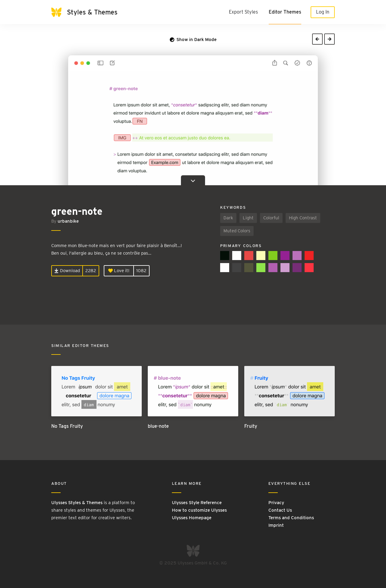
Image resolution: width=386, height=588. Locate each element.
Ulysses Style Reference (197, 503)
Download (67, 271)
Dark (228, 218)
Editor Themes (285, 12)
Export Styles (243, 12)
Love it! (119, 271)
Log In (323, 12)
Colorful (271, 218)
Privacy (276, 503)
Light (248, 218)
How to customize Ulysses (199, 510)
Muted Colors (237, 231)
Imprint (276, 525)
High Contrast (303, 218)
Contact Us (280, 510)
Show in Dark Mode (193, 40)
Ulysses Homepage (192, 518)
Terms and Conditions (291, 518)
